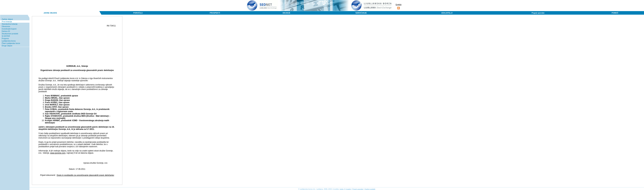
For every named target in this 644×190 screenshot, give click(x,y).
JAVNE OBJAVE (50, 13)
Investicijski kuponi (9, 29)
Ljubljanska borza (9, 41)
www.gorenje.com (58, 153)
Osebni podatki (370, 189)
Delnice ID (6, 31)
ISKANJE (286, 13)
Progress (5, 38)
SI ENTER (6, 36)
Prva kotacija (7, 22)
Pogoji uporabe (538, 13)
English (398, 5)
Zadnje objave (7, 19)
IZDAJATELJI (447, 13)
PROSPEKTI (215, 13)
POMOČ (615, 13)
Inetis (341, 189)
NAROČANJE (361, 13)
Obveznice (6, 26)
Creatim (348, 189)
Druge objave (7, 46)
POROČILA (138, 13)
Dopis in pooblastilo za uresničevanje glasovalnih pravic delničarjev (85, 175)
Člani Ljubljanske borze (11, 43)
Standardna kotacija (10, 24)
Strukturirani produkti (10, 34)
